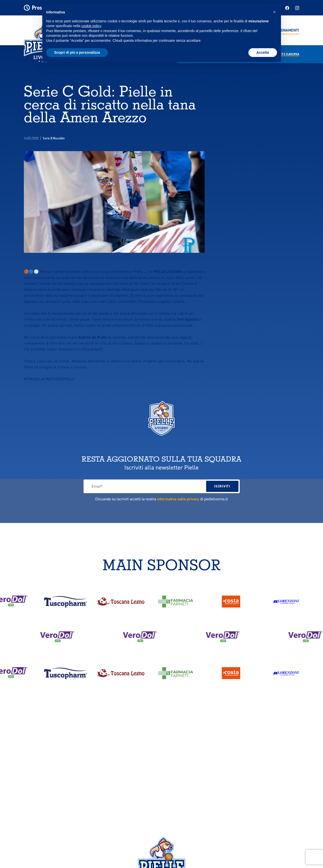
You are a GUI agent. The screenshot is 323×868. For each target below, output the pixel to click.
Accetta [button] (263, 52)
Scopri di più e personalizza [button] (77, 52)
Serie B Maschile (54, 138)
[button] (275, 12)
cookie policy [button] (91, 26)
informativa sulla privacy (178, 499)
